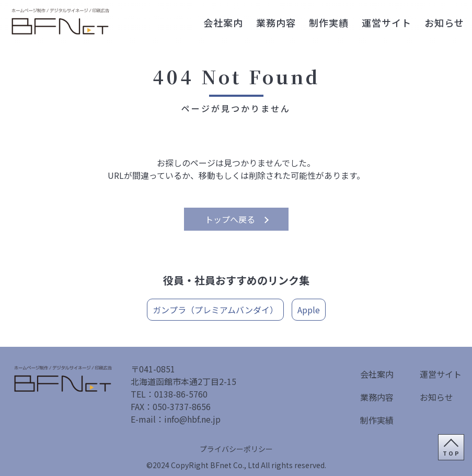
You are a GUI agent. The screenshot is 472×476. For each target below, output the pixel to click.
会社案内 (223, 22)
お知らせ (444, 22)
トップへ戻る (230, 219)
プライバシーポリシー (236, 449)
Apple (309, 310)
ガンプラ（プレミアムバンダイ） (215, 310)
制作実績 (329, 22)
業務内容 (276, 22)
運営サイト (387, 22)
